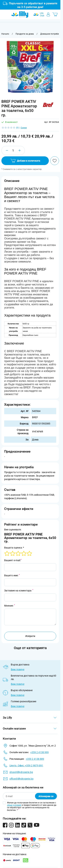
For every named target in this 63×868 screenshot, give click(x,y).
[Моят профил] (48, 14)
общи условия (14, 805)
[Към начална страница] (5, 34)
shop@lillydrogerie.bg (21, 772)
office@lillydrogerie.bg (21, 779)
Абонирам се (46, 796)
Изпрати (30, 636)
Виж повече (18, 669)
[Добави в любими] (55, 161)
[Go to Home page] (20, 14)
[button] (48, 105)
